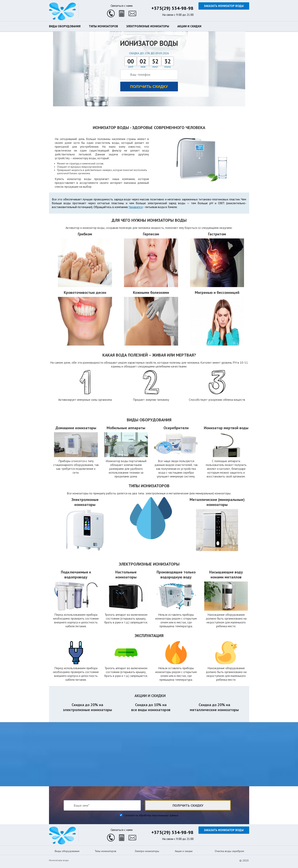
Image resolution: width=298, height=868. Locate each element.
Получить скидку (149, 87)
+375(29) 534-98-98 (172, 8)
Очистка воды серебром (229, 851)
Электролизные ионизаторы (148, 26)
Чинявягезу (136, 207)
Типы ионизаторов (103, 26)
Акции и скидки (189, 26)
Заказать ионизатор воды (224, 6)
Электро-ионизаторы (147, 851)
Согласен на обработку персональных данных (151, 815)
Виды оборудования (65, 26)
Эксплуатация (149, 636)
